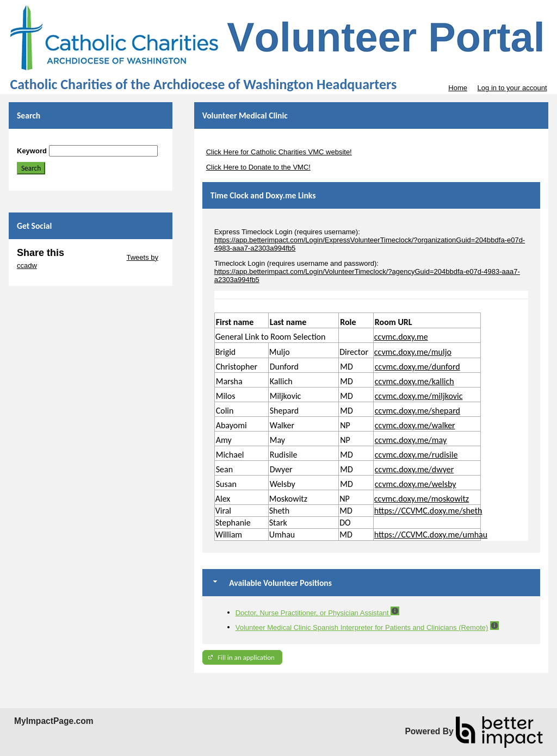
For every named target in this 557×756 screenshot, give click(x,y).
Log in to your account (512, 88)
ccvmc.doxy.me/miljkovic (419, 396)
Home (458, 88)
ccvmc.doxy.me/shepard (417, 411)
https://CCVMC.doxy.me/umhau (431, 535)
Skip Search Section (49, 141)
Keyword (32, 151)
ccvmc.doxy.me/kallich (414, 381)
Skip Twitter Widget (94, 257)
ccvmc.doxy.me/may (411, 440)
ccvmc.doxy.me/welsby (416, 484)
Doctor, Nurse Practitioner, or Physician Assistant (313, 613)
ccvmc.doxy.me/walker (415, 425)
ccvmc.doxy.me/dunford (417, 367)
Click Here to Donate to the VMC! (258, 167)
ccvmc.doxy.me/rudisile (416, 455)
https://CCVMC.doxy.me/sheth (428, 511)
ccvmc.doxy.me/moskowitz (422, 499)
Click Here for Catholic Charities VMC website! (279, 152)
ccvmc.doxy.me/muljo (413, 352)
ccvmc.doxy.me (401, 337)
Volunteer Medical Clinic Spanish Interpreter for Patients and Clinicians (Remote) (362, 627)
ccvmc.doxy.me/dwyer (414, 469)
